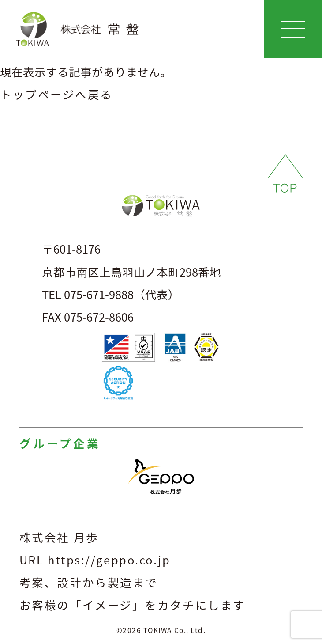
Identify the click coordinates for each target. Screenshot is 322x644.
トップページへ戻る (56, 94)
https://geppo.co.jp (109, 560)
